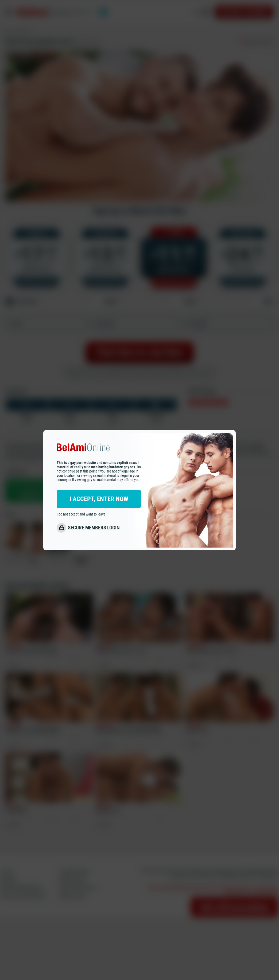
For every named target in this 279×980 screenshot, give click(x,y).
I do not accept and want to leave (81, 514)
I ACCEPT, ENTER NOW (99, 499)
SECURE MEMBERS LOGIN (94, 528)
